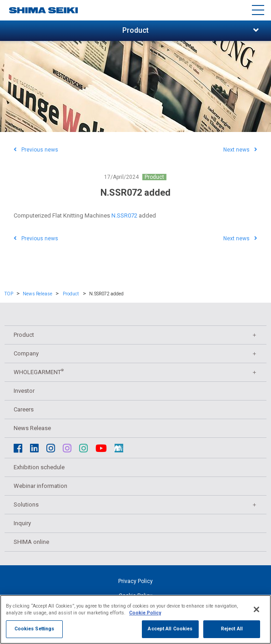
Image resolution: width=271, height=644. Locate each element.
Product (154, 177)
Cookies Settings (35, 630)
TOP (9, 294)
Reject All (232, 630)
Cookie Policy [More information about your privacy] (145, 614)
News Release (38, 294)
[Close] (256, 610)
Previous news (36, 150)
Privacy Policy (135, 581)
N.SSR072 (124, 216)
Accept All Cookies (170, 630)
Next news (240, 150)
